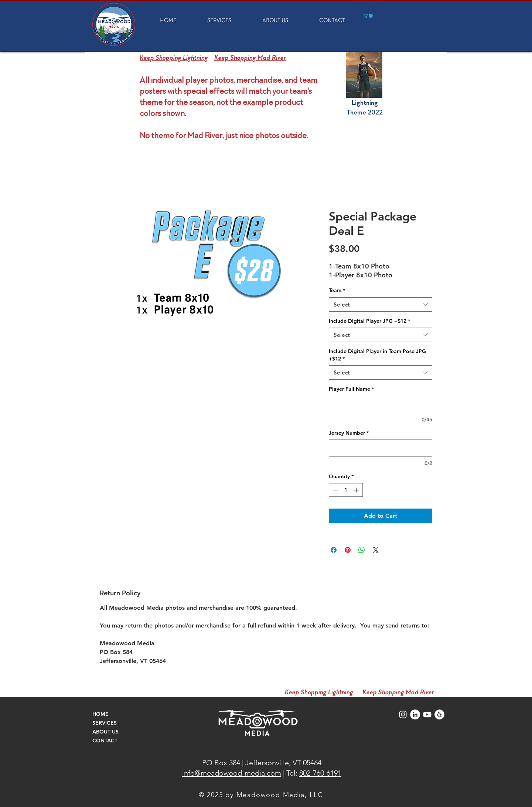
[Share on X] (376, 550)
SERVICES (105, 723)
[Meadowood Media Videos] (427, 714)
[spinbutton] (346, 490)
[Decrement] (335, 490)
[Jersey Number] (381, 448)
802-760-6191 (320, 773)
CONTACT (105, 741)
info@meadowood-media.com (232, 773)
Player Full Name (351, 389)
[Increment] (357, 490)
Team (337, 290)
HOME (100, 714)
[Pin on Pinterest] (348, 550)
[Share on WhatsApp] (362, 550)
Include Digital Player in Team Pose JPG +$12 (377, 355)
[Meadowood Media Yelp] (439, 714)
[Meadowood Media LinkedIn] (415, 714)
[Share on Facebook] (334, 550)
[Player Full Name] (381, 405)
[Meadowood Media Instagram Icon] (403, 714)
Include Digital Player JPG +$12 (369, 321)
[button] (368, 16)
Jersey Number (349, 433)
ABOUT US (105, 732)
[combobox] (381, 305)
